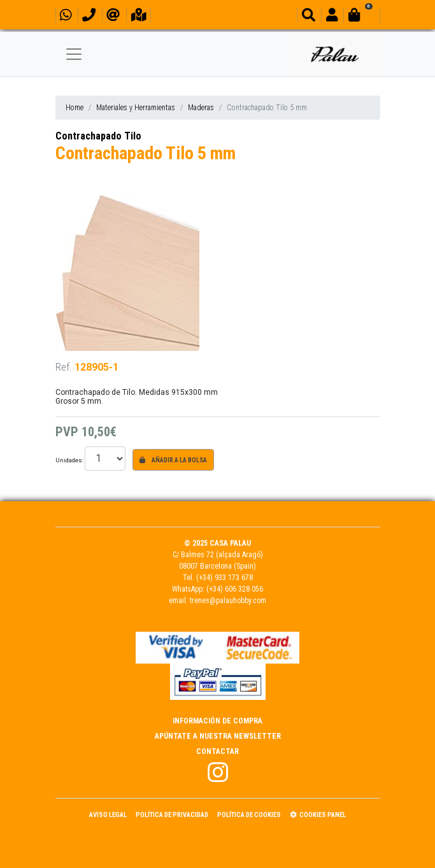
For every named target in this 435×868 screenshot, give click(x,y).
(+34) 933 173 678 (225, 578)
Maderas (201, 108)
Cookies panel (318, 815)
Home (75, 108)
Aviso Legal (108, 815)
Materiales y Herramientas (136, 108)
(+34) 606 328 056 (235, 589)
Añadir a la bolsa (173, 460)
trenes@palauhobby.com (228, 601)
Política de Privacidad (172, 815)
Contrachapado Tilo (98, 136)
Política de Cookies (249, 815)
